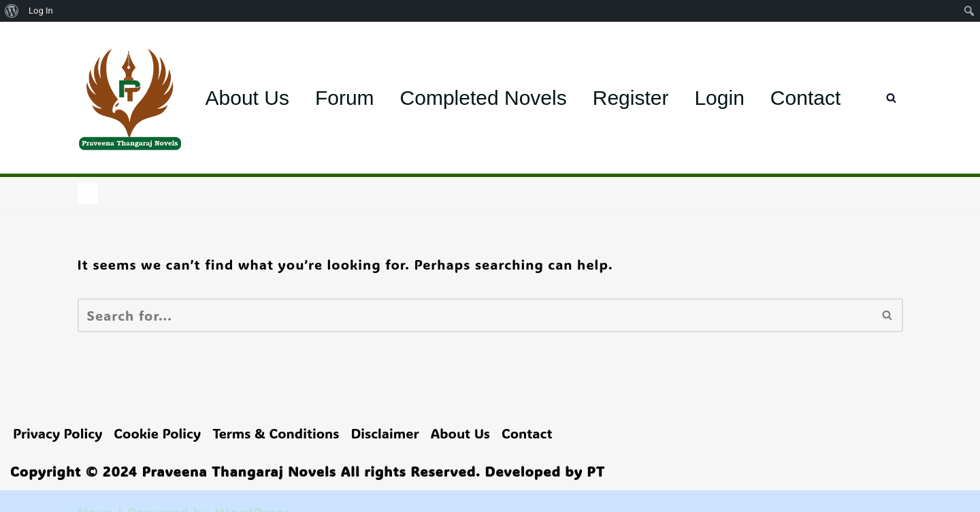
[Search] (891, 98)
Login (719, 98)
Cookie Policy (157, 433)
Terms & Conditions (276, 433)
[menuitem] (12, 11)
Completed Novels (484, 98)
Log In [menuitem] (41, 11)
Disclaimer (385, 433)
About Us (247, 98)
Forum (345, 98)
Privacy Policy (58, 433)
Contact (805, 98)
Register (631, 98)
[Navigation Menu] (88, 193)
